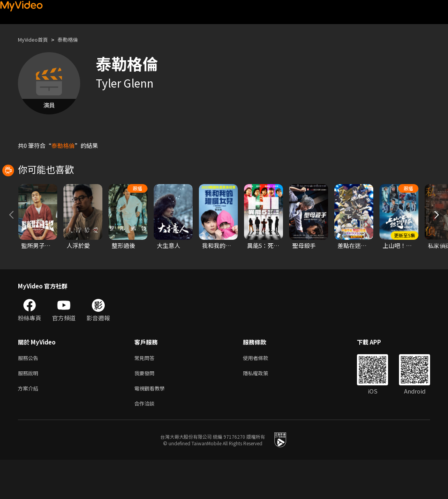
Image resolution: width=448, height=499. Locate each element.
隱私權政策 (262, 409)
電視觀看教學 (152, 426)
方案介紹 (30, 426)
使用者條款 (262, 393)
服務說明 (30, 409)
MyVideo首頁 (36, 40)
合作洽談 (146, 442)
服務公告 (30, 393)
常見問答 (146, 393)
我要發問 (146, 409)
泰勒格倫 (75, 40)
